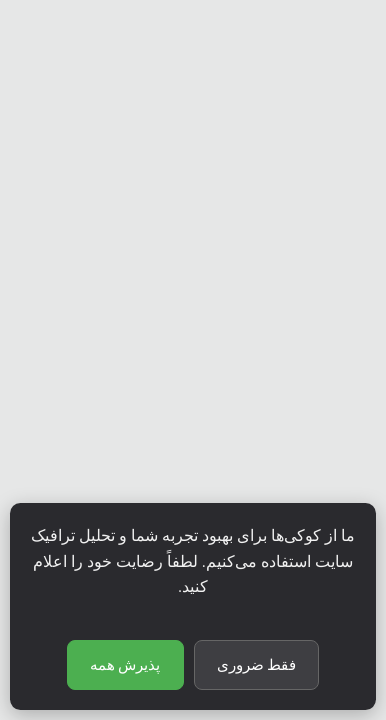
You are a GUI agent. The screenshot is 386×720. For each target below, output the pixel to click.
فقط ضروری (257, 665)
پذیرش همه (125, 665)
